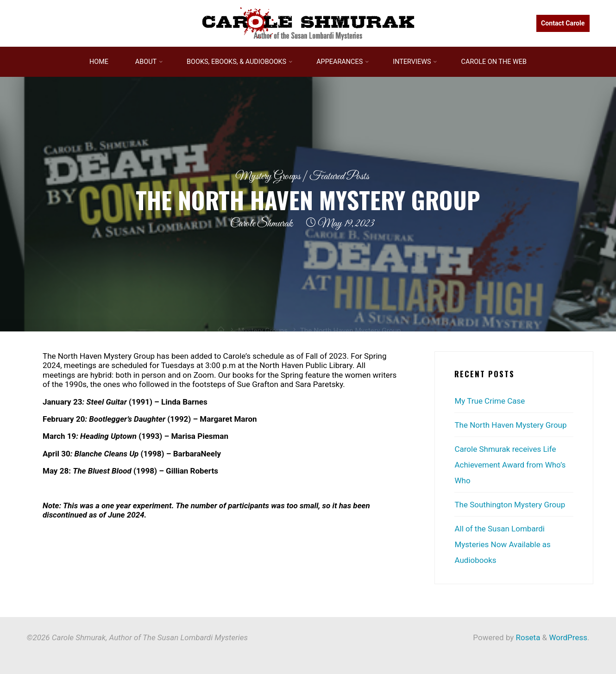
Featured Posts (339, 177)
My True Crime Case (490, 401)
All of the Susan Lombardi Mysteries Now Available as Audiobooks (502, 544)
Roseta (527, 637)
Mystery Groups (268, 177)
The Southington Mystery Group (510, 505)
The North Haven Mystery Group (510, 425)
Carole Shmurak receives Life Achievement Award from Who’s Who (510, 465)
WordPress (568, 637)
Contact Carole (563, 23)
